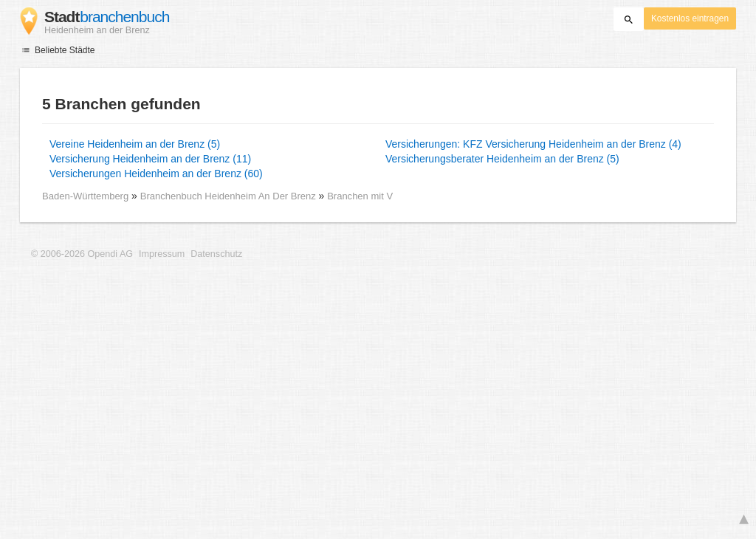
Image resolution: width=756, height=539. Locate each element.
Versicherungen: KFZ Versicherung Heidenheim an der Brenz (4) (533, 144)
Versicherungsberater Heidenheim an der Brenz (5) (502, 159)
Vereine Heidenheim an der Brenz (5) (135, 144)
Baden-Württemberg (85, 196)
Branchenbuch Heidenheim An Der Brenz (230, 196)
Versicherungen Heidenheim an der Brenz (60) (156, 174)
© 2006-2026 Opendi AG (82, 254)
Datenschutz (216, 254)
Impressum (162, 254)
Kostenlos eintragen (690, 18)
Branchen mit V (360, 196)
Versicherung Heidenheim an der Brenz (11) (150, 159)
